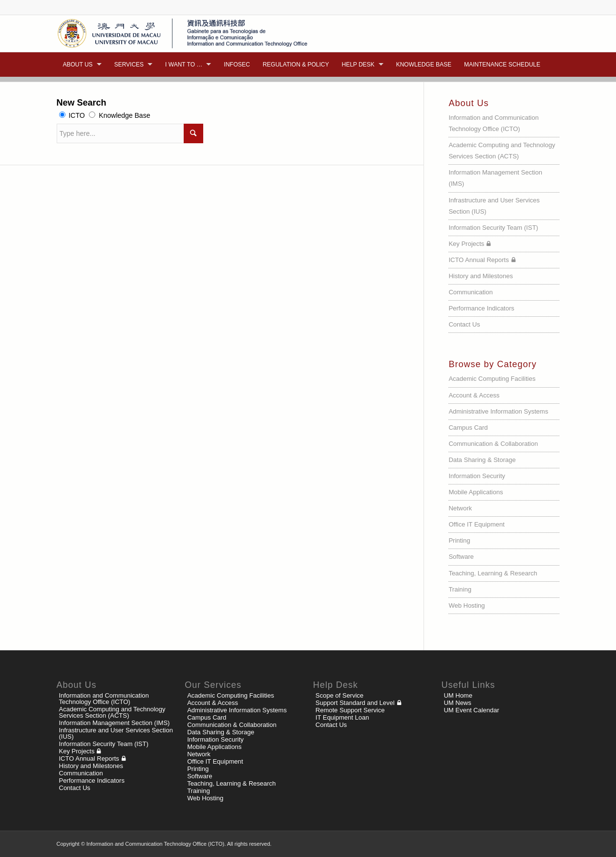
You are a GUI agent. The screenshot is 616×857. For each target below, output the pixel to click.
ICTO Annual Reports (478, 260)
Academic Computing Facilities (492, 379)
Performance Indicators (481, 308)
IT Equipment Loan (342, 717)
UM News (457, 703)
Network (460, 508)
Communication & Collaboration (493, 444)
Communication (470, 292)
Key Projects (466, 244)
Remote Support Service (350, 710)
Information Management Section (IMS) (495, 178)
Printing (459, 540)
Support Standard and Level (355, 703)
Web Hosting (467, 605)
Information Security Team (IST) (493, 228)
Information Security (477, 476)
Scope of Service (340, 695)
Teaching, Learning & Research (493, 573)
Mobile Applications (476, 492)
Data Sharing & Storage (482, 460)
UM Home (458, 695)
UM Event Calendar (471, 710)
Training (460, 589)
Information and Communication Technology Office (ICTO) (493, 123)
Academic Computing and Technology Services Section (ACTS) (502, 151)
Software (461, 557)
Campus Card (468, 428)
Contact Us (464, 324)
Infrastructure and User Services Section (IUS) (494, 206)
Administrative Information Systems (498, 411)
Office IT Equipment (476, 524)
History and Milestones (481, 276)
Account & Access (474, 395)
